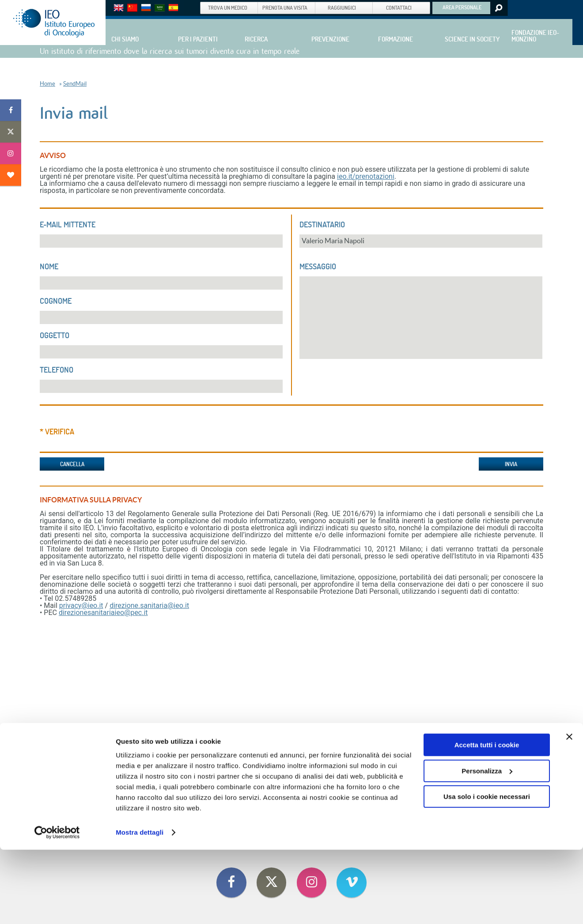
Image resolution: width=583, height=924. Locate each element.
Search (498, 8)
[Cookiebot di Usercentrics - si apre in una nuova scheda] (57, 907)
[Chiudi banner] (569, 811)
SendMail (75, 84)
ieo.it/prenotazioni (366, 176)
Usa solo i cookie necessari (487, 871)
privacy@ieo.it (81, 605)
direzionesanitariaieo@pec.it (103, 613)
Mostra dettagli (140, 907)
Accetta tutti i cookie (487, 819)
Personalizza (487, 845)
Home (47, 84)
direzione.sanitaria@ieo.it (149, 605)
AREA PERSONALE (462, 7)
